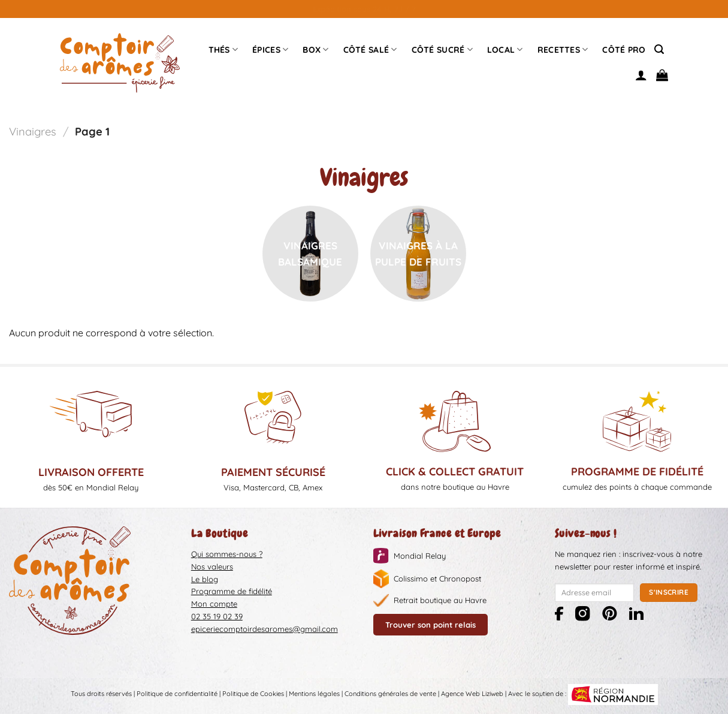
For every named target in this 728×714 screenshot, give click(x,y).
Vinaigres (33, 132)
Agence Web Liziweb (472, 694)
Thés (223, 49)
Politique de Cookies (253, 694)
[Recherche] (659, 49)
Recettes (563, 49)
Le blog (205, 579)
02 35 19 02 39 (217, 616)
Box (315, 49)
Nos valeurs (212, 567)
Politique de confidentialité (177, 694)
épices (270, 49)
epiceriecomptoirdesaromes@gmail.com (265, 629)
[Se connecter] (641, 75)
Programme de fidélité (232, 591)
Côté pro (624, 50)
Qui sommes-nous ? (227, 554)
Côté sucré (442, 49)
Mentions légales (314, 694)
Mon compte (214, 604)
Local (505, 49)
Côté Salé (370, 49)
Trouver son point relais (431, 625)
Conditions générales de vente (390, 694)
